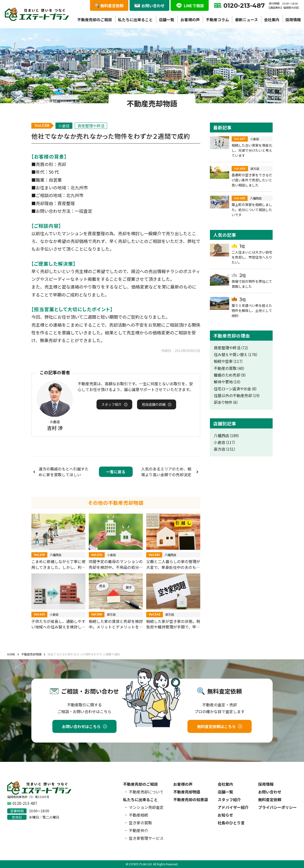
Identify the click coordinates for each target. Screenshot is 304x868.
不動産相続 (138, 815)
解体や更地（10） (227, 382)
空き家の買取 (140, 823)
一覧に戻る (116, 472)
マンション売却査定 (146, 807)
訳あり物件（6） (226, 402)
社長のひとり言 (231, 823)
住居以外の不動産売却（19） (237, 396)
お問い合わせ (270, 792)
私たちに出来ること (135, 20)
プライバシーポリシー (277, 807)
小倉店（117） (225, 442)
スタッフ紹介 (229, 799)
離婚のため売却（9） (230, 375)
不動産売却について (146, 792)
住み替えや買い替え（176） (236, 355)
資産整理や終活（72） (231, 348)
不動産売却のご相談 (95, 20)
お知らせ (225, 815)
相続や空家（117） (228, 361)
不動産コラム (217, 20)
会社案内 (272, 20)
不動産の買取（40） (229, 368)
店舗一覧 (166, 20)
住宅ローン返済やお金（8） (235, 389)
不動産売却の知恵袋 (191, 799)
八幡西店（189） (227, 436)
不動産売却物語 (187, 792)
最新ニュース (246, 20)
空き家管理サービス (146, 838)
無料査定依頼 (270, 799)
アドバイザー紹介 (233, 807)
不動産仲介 (138, 830)
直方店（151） (225, 449)
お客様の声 (190, 20)
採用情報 (293, 20)
